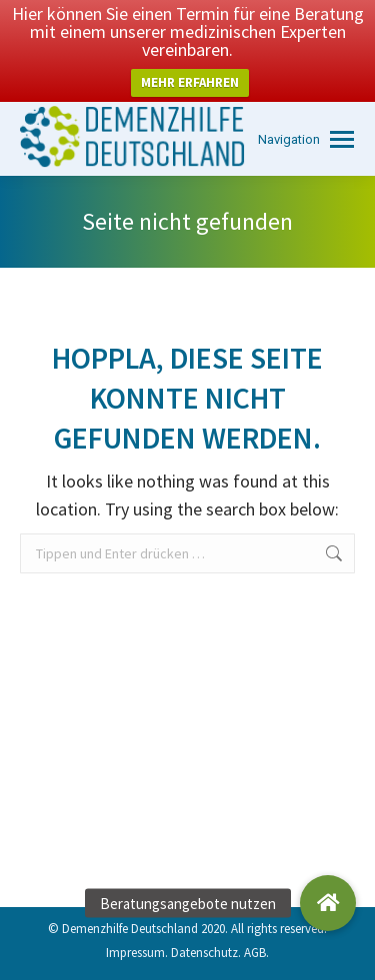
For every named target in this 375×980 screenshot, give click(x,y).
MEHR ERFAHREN (190, 82)
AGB (255, 953)
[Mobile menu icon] (306, 139)
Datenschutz (204, 953)
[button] (328, 903)
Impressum (135, 953)
